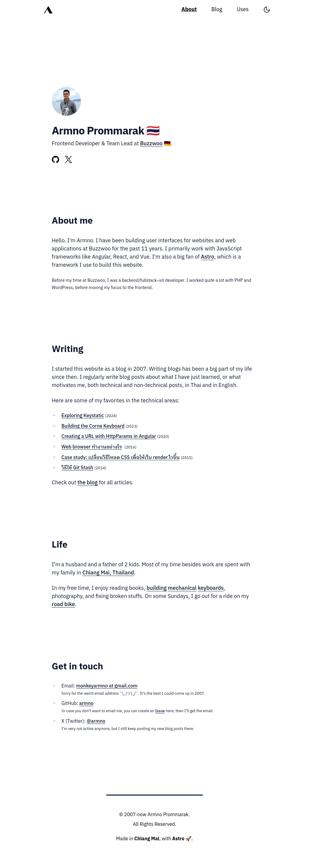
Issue (160, 711)
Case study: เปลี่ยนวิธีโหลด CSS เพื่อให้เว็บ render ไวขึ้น (121, 458)
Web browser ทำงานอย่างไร (92, 447)
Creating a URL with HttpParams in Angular (109, 437)
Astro (208, 257)
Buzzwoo (151, 144)
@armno (96, 721)
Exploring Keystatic (83, 416)
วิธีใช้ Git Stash (77, 468)
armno (86, 704)
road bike (64, 605)
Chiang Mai (147, 839)
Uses (243, 10)
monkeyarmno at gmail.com (107, 686)
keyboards (211, 588)
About (189, 10)
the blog (88, 483)
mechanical (182, 588)
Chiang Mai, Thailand (108, 573)
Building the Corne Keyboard (93, 426)
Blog (217, 10)
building (157, 588)
